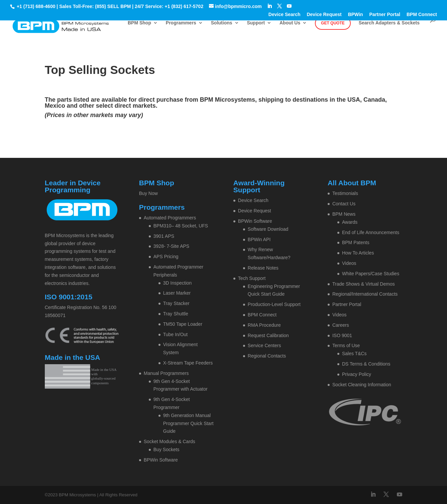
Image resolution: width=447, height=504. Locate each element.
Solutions (222, 23)
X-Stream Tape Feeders (188, 363)
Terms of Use (346, 345)
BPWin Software (161, 460)
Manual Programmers (166, 373)
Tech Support (252, 278)
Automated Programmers (170, 218)
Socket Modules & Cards (170, 441)
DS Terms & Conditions (366, 364)
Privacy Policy (357, 374)
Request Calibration (268, 335)
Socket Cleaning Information (362, 385)
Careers (341, 325)
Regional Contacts (267, 356)
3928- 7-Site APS (171, 246)
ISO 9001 (342, 335)
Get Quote (333, 23)
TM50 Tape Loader (183, 324)
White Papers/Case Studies (371, 274)
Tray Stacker (176, 303)
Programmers (181, 23)
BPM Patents (356, 242)
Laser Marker (177, 293)
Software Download (268, 229)
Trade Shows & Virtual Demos (364, 284)
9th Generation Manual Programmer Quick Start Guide (188, 423)
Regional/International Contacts (365, 294)
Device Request (324, 15)
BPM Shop (139, 23)
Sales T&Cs (354, 354)
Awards (350, 222)
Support (256, 23)
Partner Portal (385, 15)
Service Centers (264, 345)
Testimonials (345, 193)
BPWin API (259, 239)
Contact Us (344, 204)
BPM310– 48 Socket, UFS (181, 226)
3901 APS (164, 236)
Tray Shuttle (176, 314)
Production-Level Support (274, 304)
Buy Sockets (166, 449)
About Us (290, 23)
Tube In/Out (175, 334)
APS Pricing (166, 257)
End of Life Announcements (371, 232)
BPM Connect (422, 15)
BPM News (344, 214)
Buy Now (148, 193)
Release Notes (263, 268)
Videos (349, 263)
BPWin (356, 15)
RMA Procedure (264, 325)
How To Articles (358, 253)
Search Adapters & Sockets (389, 23)
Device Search (285, 15)
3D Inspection (178, 283)
